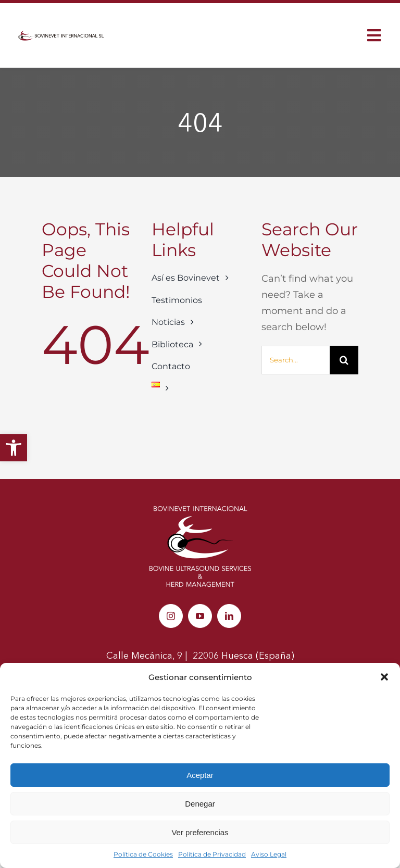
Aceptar (200, 775)
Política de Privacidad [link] (212, 854)
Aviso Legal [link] (269, 854)
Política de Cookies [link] (143, 854)
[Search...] (296, 360)
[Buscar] (344, 360)
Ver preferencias (200, 832)
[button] (384, 677)
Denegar (200, 804)
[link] (14, 448)
